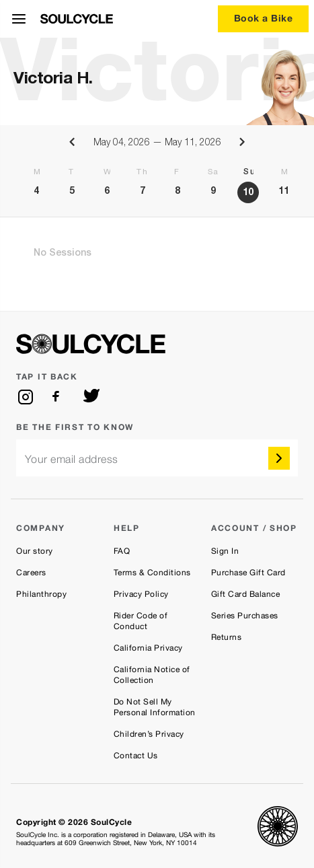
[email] (157, 458)
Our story (35, 551)
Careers (31, 573)
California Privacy (148, 648)
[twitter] (91, 397)
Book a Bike (264, 18)
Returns (227, 637)
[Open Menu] (19, 19)
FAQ (122, 551)
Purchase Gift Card (248, 573)
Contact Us (136, 756)
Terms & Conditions (152, 573)
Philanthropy (41, 594)
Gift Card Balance (246, 594)
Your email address (72, 459)
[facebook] (58, 397)
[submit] (279, 458)
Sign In (225, 551)
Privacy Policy (141, 594)
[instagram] (26, 397)
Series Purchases (245, 616)
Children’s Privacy (149, 734)
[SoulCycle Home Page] (77, 19)
